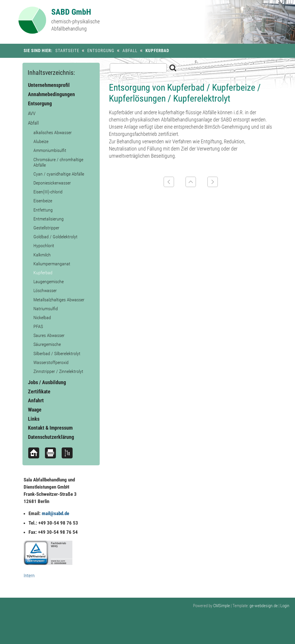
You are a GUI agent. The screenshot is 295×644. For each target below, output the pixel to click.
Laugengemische (49, 282)
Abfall (130, 51)
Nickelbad (42, 318)
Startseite (67, 51)
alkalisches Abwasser (53, 133)
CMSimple (222, 606)
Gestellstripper (46, 228)
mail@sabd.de (55, 513)
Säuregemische (47, 344)
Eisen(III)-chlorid (48, 192)
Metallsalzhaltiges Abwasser (59, 300)
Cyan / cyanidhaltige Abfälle (59, 174)
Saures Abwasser (49, 335)
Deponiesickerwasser (52, 183)
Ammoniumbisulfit (50, 150)
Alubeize (41, 141)
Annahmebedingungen (51, 94)
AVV (32, 113)
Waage (35, 410)
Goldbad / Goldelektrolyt (55, 237)
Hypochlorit (44, 246)
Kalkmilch (42, 255)
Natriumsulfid (46, 309)
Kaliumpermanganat (52, 264)
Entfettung (43, 210)
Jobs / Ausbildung (47, 382)
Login (285, 606)
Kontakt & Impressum (50, 428)
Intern (29, 576)
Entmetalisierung (49, 219)
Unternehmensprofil (49, 85)
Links (34, 419)
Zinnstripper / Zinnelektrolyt (58, 371)
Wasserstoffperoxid (51, 362)
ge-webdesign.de (264, 606)
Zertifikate (39, 391)
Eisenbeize (43, 201)
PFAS (38, 326)
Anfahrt (36, 400)
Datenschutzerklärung (51, 437)
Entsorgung (101, 51)
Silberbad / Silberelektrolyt (57, 354)
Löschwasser (45, 290)
